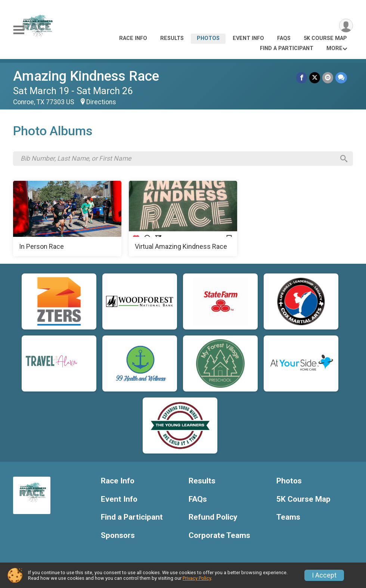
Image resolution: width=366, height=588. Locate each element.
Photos (208, 38)
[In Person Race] (67, 219)
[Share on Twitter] (315, 78)
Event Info (248, 38)
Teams (288, 517)
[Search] (344, 159)
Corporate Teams (219, 536)
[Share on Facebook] (302, 78)
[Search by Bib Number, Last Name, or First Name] (178, 158)
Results (172, 38)
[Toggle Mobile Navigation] (19, 30)
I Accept (324, 575)
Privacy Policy (197, 578)
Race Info (133, 38)
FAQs (284, 38)
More (334, 48)
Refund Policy (213, 517)
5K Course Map (325, 38)
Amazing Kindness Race (86, 76)
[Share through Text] (341, 78)
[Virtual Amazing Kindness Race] (183, 219)
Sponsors (118, 536)
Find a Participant (287, 48)
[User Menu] (346, 26)
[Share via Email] (328, 78)
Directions (101, 102)
